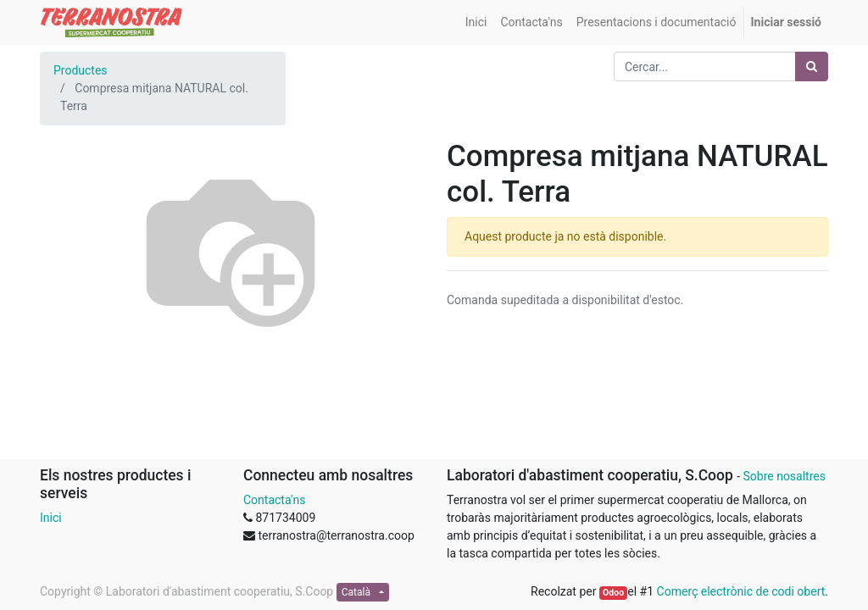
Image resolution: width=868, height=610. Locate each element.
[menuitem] (476, 22)
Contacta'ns (274, 500)
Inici (51, 518)
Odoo (613, 593)
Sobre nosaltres (784, 476)
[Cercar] (812, 67)
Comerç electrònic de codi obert (741, 591)
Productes (81, 70)
